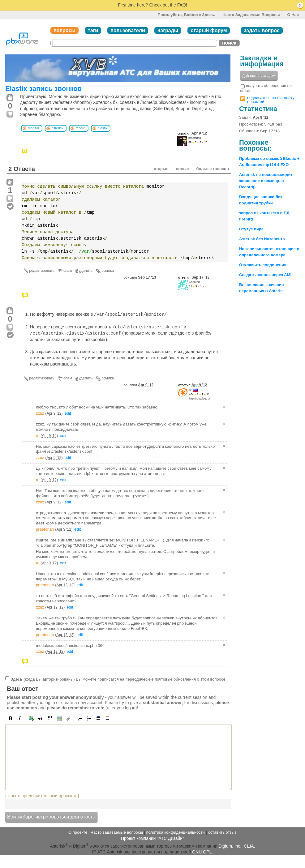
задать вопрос (262, 30)
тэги (93, 30)
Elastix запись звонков (43, 89)
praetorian (195, 138)
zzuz (40, 413)
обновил (140, 277)
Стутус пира (251, 229)
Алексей (194, 282)
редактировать (42, 271)
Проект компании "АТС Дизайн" (152, 838)
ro (190, 390)
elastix (103, 128)
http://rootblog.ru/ (200, 399)
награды (168, 30)
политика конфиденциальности (175, 832)
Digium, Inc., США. (237, 846)
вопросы (64, 30)
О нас (293, 15)
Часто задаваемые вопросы (251, 15)
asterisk (58, 128)
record (81, 128)
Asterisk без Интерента (262, 239)
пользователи (128, 30)
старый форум (209, 30)
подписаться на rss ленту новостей (271, 100)
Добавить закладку (259, 76)
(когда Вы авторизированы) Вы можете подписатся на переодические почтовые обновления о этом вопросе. (118, 679)
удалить (86, 271)
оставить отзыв (222, 832)
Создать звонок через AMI (265, 275)
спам (68, 271)
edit (68, 413)
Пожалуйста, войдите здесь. (186, 15)
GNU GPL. (202, 852)
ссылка (108, 271)
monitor (34, 128)
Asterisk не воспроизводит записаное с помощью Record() (266, 181)
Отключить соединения (263, 265)
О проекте (78, 832)
